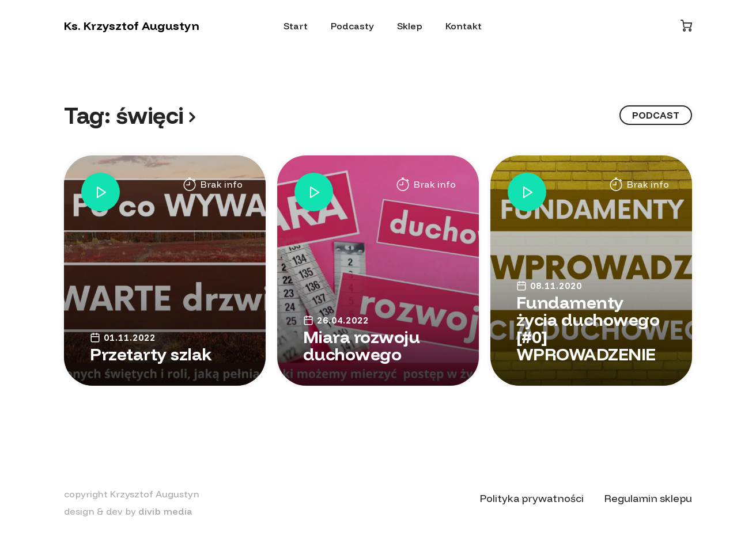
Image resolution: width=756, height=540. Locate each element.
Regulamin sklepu (648, 498)
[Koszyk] (686, 26)
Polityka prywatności (532, 498)
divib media (165, 511)
